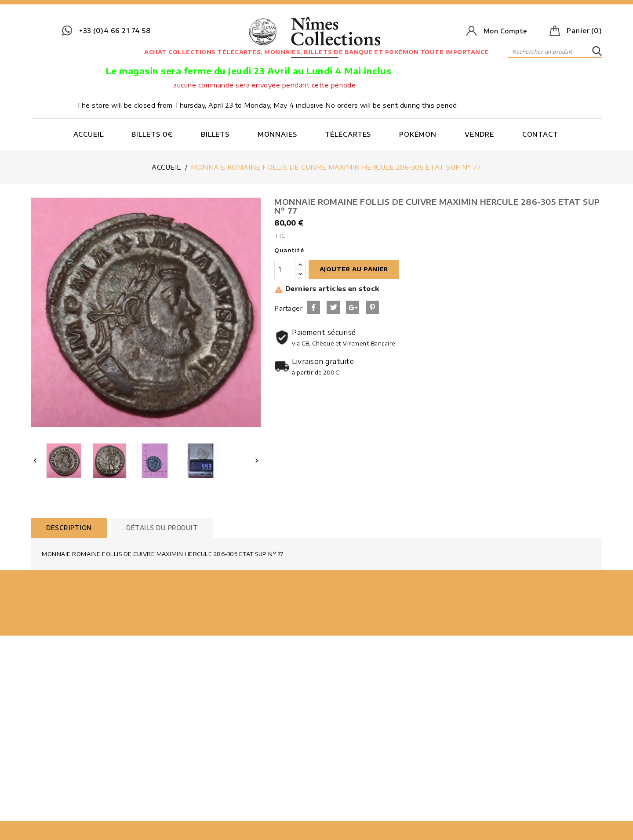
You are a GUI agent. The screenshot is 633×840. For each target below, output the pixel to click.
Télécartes (348, 134)
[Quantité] (285, 269)
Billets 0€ (152, 134)
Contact (540, 134)
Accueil (89, 134)
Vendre (479, 134)
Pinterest (372, 307)
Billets (215, 134)
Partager (313, 307)
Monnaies (277, 134)
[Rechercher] (555, 51)
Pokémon (418, 134)
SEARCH (597, 51)
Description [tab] (69, 528)
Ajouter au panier (354, 269)
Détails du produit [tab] (162, 528)
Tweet (333, 307)
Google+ (353, 307)
